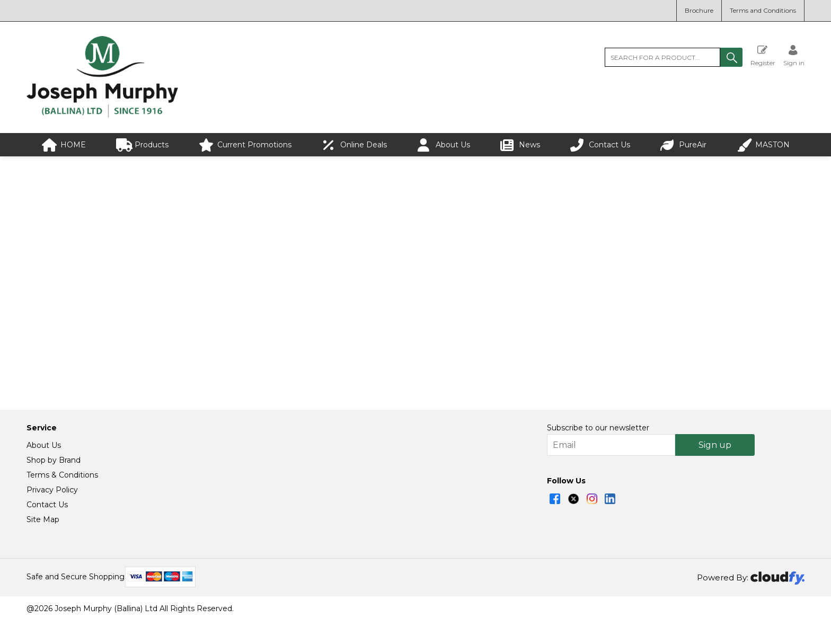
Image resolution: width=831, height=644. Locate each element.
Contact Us (600, 145)
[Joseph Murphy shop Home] (102, 115)
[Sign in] (794, 55)
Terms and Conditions (763, 10)
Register (763, 55)
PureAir (683, 145)
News (520, 145)
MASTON (763, 145)
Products (142, 145)
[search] (662, 57)
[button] (731, 57)
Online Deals (354, 145)
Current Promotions (245, 145)
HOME (64, 145)
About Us (444, 145)
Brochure (699, 10)
